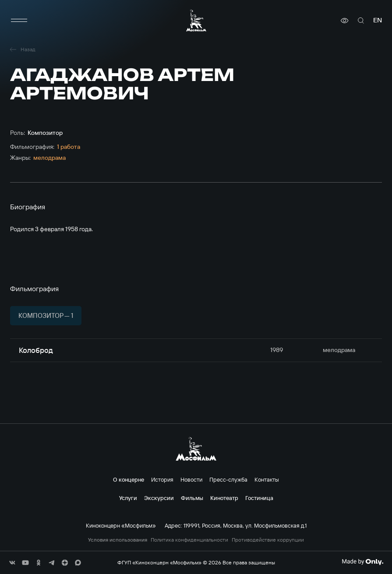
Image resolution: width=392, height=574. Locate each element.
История (162, 479)
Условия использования (118, 540)
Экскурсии (159, 498)
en (378, 20)
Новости (191, 479)
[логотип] (196, 20)
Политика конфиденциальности (189, 540)
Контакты (267, 479)
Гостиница (259, 498)
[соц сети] (12, 563)
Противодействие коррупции (268, 540)
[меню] (19, 21)
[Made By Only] (362, 562)
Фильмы (192, 498)
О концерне (129, 479)
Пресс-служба (228, 479)
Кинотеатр (224, 498)
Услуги (128, 498)
